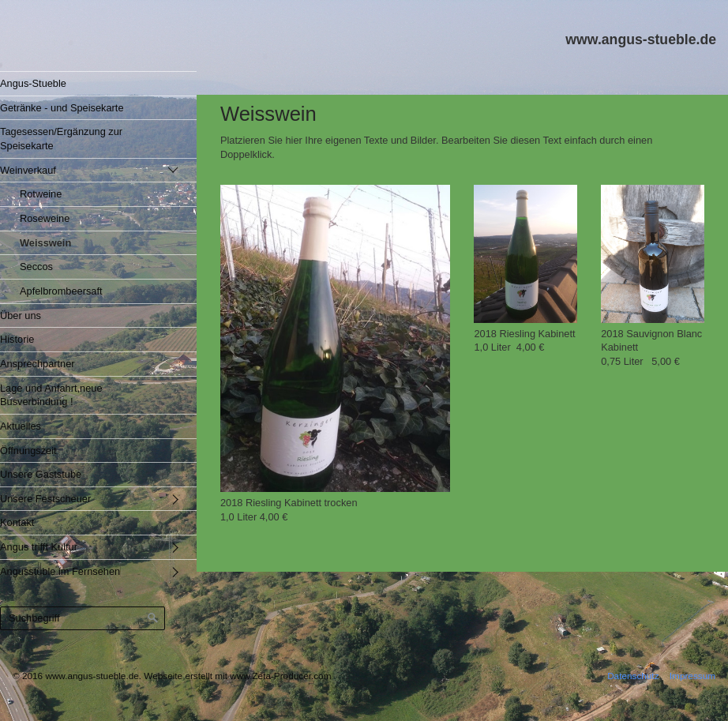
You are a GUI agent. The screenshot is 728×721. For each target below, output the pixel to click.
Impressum (692, 676)
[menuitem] (86, 83)
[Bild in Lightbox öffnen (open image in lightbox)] (336, 338)
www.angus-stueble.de (641, 39)
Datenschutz (633, 676)
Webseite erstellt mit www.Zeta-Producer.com (237, 676)
